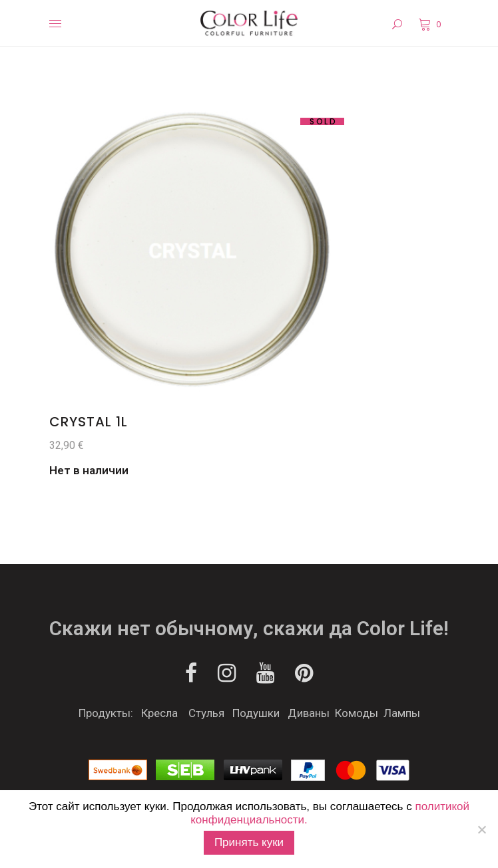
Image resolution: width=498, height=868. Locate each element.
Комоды (357, 713)
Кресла (159, 713)
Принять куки (249, 842)
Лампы (402, 713)
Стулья (206, 713)
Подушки (256, 713)
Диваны (309, 713)
